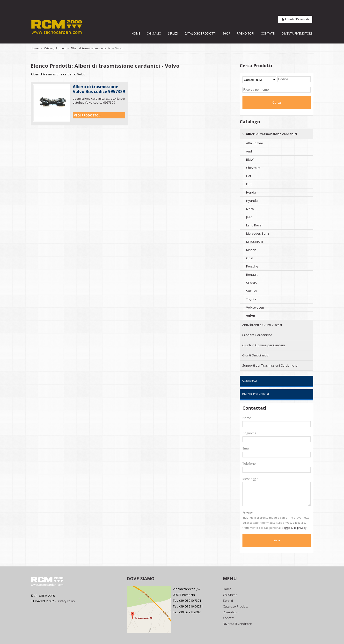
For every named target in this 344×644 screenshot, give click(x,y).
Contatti (268, 33)
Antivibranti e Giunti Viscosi (262, 325)
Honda (251, 192)
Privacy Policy (66, 601)
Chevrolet (253, 168)
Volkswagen (255, 307)
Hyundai (252, 201)
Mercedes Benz (258, 233)
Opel (250, 258)
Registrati (303, 19)
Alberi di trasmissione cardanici (91, 48)
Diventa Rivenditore (297, 33)
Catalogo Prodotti (200, 33)
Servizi (173, 33)
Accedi (289, 19)
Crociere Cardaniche (257, 335)
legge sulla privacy (295, 528)
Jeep (249, 217)
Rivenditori (245, 33)
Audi (249, 151)
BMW (250, 159)
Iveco (250, 209)
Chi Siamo (154, 33)
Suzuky (252, 291)
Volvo (251, 316)
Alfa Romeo (255, 143)
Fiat (249, 176)
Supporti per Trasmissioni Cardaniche (270, 365)
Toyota (251, 299)
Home (136, 33)
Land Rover (254, 225)
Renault (252, 275)
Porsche (252, 266)
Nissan (251, 250)
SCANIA (251, 283)
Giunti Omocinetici (255, 355)
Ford (249, 184)
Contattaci (250, 381)
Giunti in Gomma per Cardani (263, 345)
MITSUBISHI (254, 242)
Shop (226, 33)
